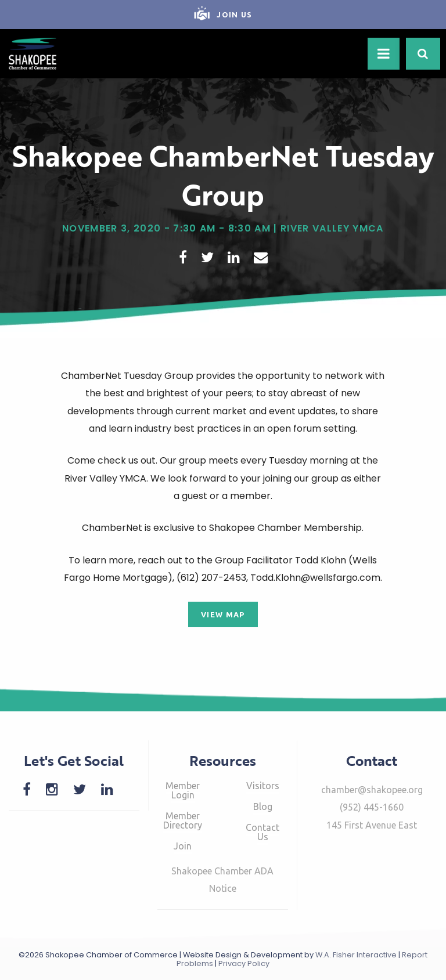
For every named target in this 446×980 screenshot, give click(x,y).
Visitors (263, 786)
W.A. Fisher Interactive (356, 955)
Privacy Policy (244, 963)
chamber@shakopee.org (372, 790)
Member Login (183, 790)
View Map (223, 614)
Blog (263, 807)
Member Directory (183, 820)
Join (183, 846)
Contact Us (262, 832)
